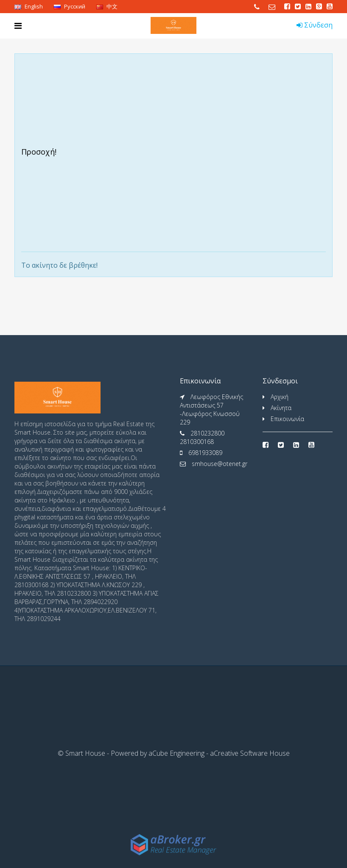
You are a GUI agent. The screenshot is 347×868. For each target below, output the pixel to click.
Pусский (70, 6)
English (29, 6)
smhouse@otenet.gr (220, 464)
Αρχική (280, 397)
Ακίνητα (281, 408)
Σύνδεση (315, 25)
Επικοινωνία (287, 419)
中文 (107, 6)
